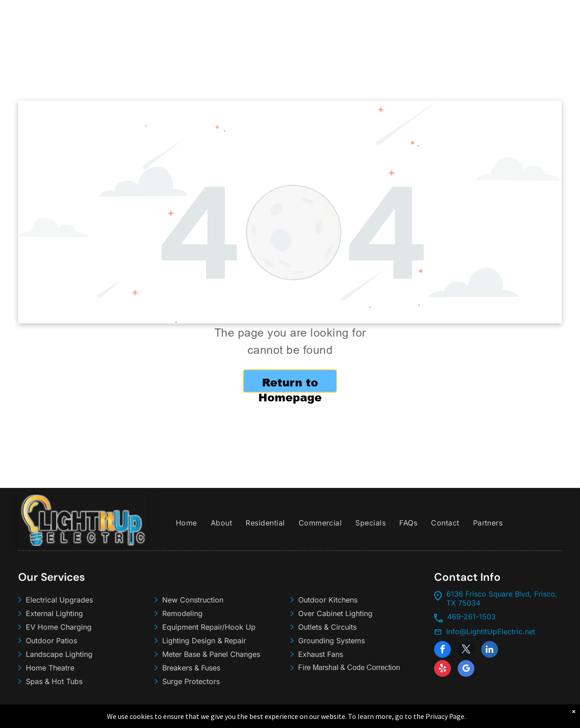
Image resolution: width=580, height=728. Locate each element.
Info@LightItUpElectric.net (491, 632)
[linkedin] (490, 651)
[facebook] (442, 651)
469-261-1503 (471, 617)
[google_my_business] (466, 670)
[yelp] (442, 670)
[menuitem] (186, 523)
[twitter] (466, 651)
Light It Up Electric (69, 715)
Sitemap (172, 715)
